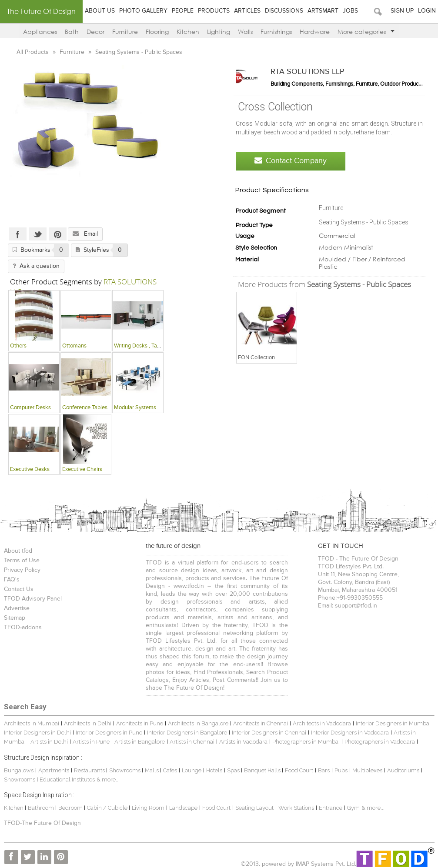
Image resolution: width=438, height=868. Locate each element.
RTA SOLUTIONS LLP (308, 72)
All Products (33, 52)
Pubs (341, 770)
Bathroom (42, 808)
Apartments (54, 770)
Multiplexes (367, 770)
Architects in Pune (140, 723)
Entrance (331, 808)
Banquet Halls (263, 770)
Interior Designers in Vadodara (350, 733)
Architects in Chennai (261, 723)
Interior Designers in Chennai (269, 733)
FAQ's (12, 580)
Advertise (17, 608)
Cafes (170, 770)
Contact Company (291, 161)
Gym (353, 808)
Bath (72, 32)
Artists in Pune (91, 742)
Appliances (40, 32)
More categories (366, 32)
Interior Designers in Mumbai (393, 723)
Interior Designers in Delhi (37, 733)
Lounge (192, 770)
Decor (95, 32)
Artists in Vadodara (243, 742)
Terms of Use (22, 561)
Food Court (299, 770)
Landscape (183, 808)
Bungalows (19, 770)
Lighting (219, 32)
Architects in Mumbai (32, 723)
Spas (234, 770)
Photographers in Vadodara (380, 742)
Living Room (148, 808)
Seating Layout (254, 808)
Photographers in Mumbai (306, 742)
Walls (245, 32)
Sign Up (402, 11)
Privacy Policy (22, 570)
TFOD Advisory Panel (33, 599)
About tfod (18, 551)
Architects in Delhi (88, 723)
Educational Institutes (67, 780)
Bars (324, 770)
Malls (152, 770)
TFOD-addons (23, 628)
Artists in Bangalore (140, 742)
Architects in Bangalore (198, 723)
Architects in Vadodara (322, 723)
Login (427, 11)
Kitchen (188, 32)
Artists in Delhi (49, 742)
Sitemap (15, 618)
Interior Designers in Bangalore (187, 733)
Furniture (125, 32)
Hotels (214, 770)
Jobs (350, 11)
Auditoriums (403, 770)
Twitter (38, 234)
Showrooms (125, 770)
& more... (108, 780)
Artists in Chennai (192, 742)
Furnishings (276, 32)
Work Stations (296, 808)
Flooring (157, 32)
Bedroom (71, 808)
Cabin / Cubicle (108, 808)
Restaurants (90, 770)
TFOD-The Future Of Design (42, 823)
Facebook (18, 234)
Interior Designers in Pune (109, 733)
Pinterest (58, 234)
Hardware (315, 32)
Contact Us (19, 589)
